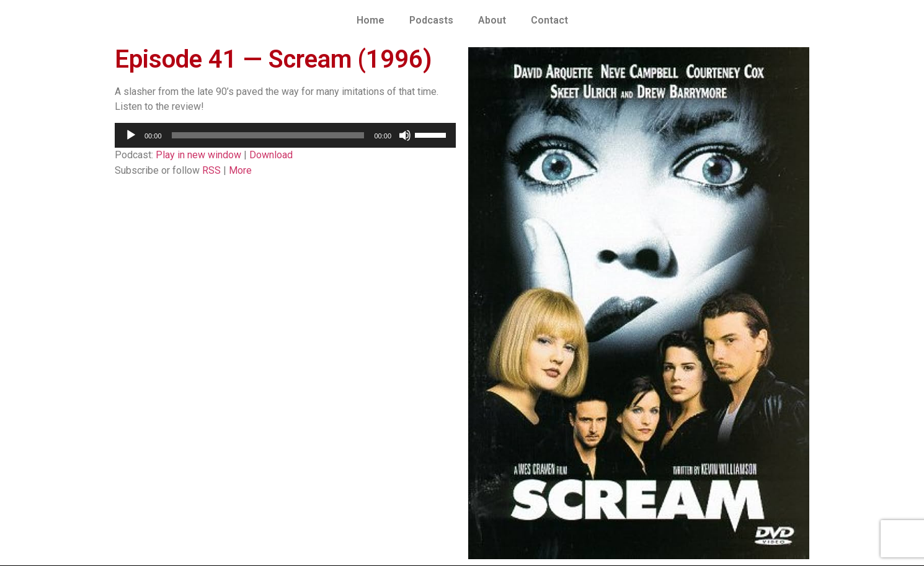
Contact (549, 20)
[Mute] (405, 135)
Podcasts (431, 20)
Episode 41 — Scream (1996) (273, 59)
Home (371, 20)
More (240, 170)
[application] (285, 135)
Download (271, 155)
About (492, 20)
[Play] (131, 135)
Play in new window (198, 155)
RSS (211, 170)
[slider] (268, 135)
